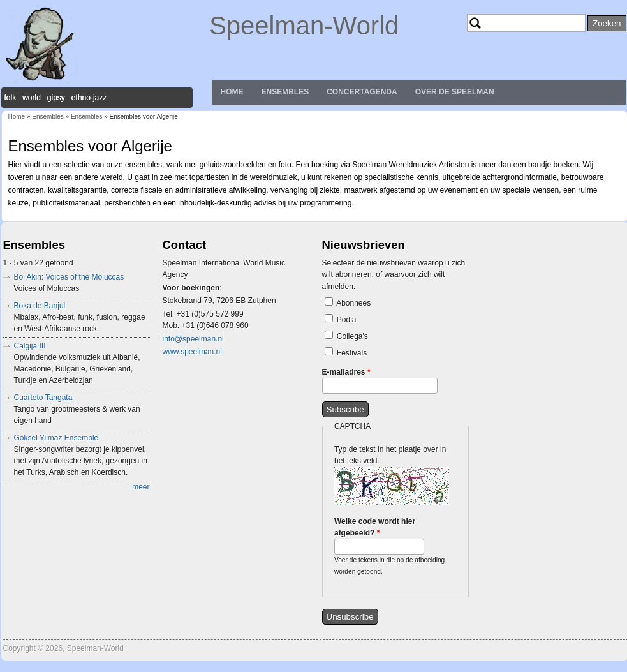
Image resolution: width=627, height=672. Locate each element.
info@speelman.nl (193, 339)
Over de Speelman (455, 92)
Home (232, 92)
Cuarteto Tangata (43, 398)
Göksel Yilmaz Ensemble (56, 438)
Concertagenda (362, 92)
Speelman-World (304, 26)
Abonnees (353, 303)
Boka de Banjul (40, 306)
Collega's (352, 336)
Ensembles (285, 92)
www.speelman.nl (192, 352)
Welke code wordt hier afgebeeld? (375, 527)
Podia (347, 320)
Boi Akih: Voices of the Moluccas (69, 277)
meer (141, 487)
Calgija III (30, 346)
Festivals (352, 353)
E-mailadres (346, 372)
